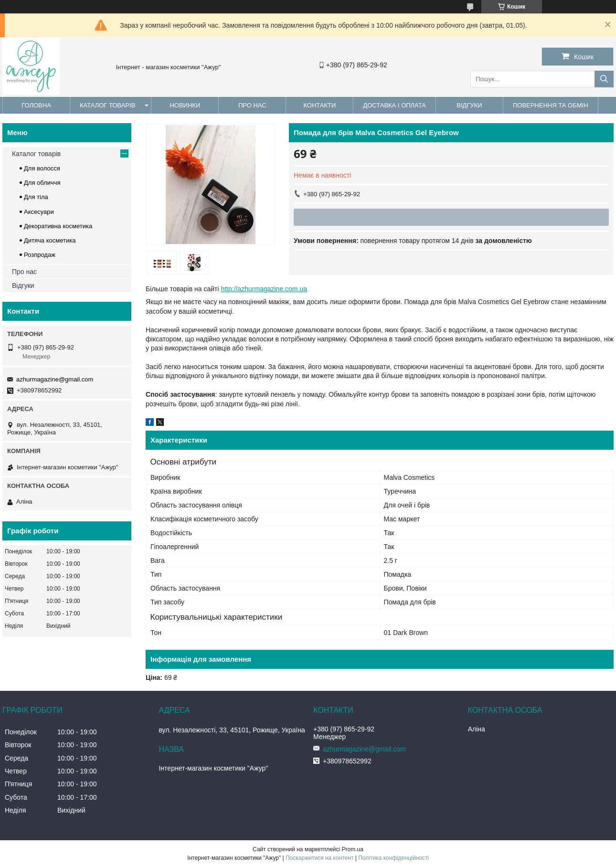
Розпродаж (40, 255)
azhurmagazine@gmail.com (55, 379)
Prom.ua (353, 849)
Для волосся (42, 168)
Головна (36, 105)
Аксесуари (39, 212)
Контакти (319, 105)
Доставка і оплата (394, 105)
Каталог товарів (107, 105)
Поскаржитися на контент (319, 858)
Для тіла (36, 197)
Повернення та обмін (551, 105)
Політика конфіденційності (393, 858)
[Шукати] (604, 79)
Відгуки (469, 105)
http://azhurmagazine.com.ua (264, 289)
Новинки (185, 105)
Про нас (252, 105)
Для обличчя (42, 183)
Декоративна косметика (58, 226)
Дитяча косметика (50, 240)
